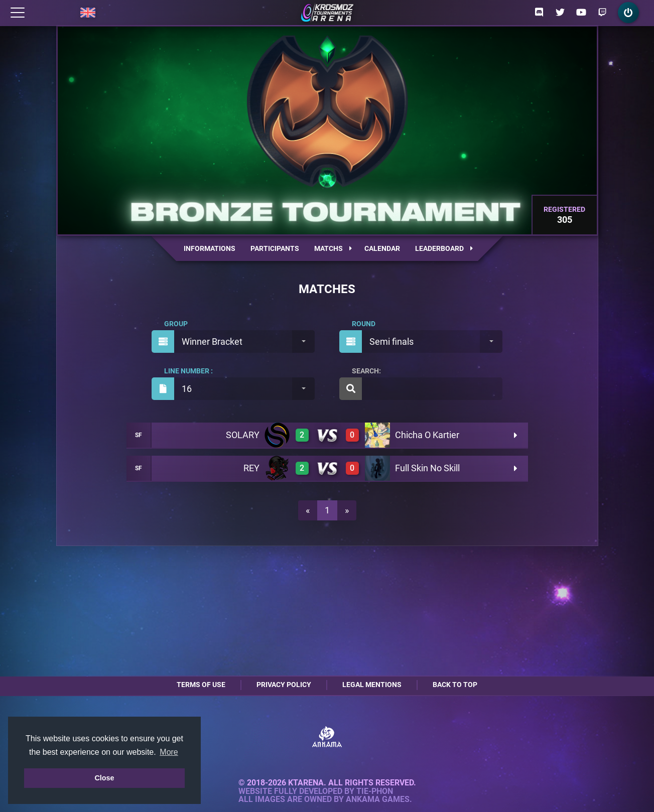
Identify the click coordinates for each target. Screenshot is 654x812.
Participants (275, 248)
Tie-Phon (375, 791)
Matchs (333, 248)
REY (251, 468)
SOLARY (243, 435)
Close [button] (104, 778)
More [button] (169, 752)
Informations (210, 248)
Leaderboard (444, 248)
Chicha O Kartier (427, 435)
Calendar (382, 248)
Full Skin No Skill (427, 468)
